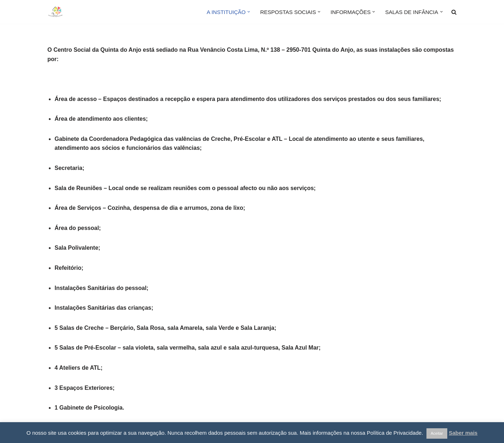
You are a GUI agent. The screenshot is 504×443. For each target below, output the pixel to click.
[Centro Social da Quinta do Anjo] (69, 12)
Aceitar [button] (437, 433)
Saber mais (463, 433)
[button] (249, 12)
